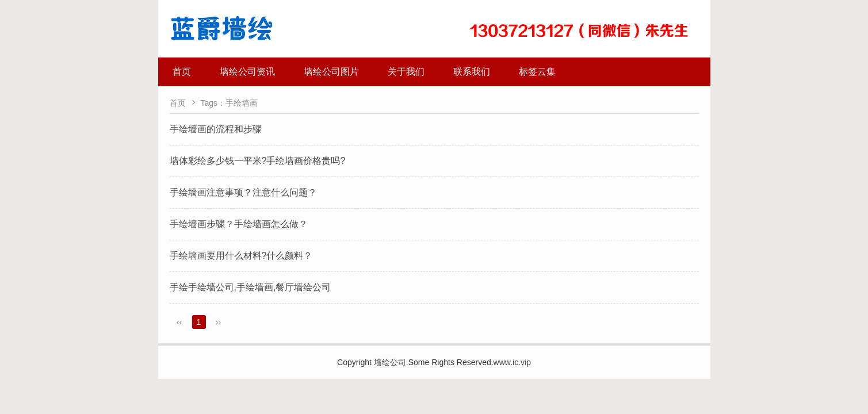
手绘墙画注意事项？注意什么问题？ (243, 192)
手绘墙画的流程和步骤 (216, 129)
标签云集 (537, 72)
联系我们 (472, 72)
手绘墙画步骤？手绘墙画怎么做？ (239, 224)
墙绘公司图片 (331, 72)
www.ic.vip (512, 362)
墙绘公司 (390, 362)
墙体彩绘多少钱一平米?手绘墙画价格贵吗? (258, 161)
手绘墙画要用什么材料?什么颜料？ (241, 256)
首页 (182, 72)
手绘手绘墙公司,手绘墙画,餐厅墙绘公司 (251, 287)
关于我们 (406, 72)
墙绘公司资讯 (247, 72)
